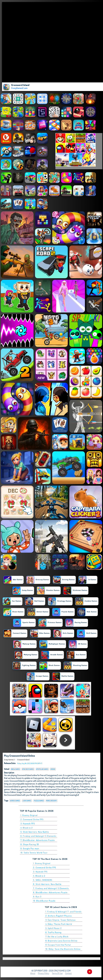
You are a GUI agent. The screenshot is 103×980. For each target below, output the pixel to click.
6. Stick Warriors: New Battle (47, 884)
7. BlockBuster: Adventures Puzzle (38, 840)
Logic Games (27, 801)
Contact (68, 973)
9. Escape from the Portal (58, 945)
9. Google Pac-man (30, 848)
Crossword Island (23, 760)
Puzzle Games (39, 801)
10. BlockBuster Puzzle (44, 901)
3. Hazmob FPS (28, 824)
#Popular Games (42, 769)
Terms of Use (57, 973)
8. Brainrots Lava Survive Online (61, 941)
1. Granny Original (29, 815)
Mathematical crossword (46, 789)
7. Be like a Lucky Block (57, 937)
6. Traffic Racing (54, 932)
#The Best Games (28, 769)
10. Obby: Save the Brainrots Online (63, 949)
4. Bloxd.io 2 (27, 828)
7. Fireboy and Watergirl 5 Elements (51, 888)
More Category (51, 801)
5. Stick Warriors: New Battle (35, 832)
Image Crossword (24, 792)
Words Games (15, 801)
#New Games (15, 769)
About (33, 973)
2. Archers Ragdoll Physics (59, 916)
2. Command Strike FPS (32, 819)
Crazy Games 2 (9, 760)
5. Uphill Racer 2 (54, 928)
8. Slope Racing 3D (30, 844)
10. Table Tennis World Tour (34, 853)
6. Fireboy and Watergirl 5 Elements (38, 836)
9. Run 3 (37, 897)
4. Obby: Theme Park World (59, 924)
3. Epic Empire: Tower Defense (61, 920)
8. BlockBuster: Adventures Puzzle (50, 892)
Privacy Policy (44, 973)
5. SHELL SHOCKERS (43, 880)
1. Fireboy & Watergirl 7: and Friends (64, 912)
